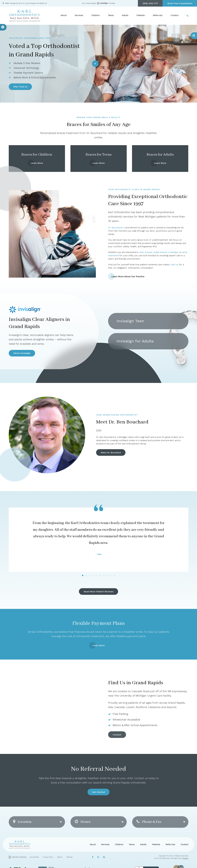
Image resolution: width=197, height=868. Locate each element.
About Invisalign (22, 353)
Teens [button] (111, 15)
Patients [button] (141, 15)
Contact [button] (175, 15)
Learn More (37, 163)
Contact (117, 735)
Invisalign (173, 252)
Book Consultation (194, 36)
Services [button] (79, 15)
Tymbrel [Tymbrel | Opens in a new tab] (185, 858)
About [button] (64, 15)
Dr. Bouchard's (116, 228)
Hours (83, 822)
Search (60, 857)
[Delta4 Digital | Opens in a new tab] (18, 857)
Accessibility (34, 857)
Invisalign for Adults (135, 341)
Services (105, 844)
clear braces (145, 252)
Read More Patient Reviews (99, 592)
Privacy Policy (48, 857)
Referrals (158, 15)
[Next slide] (95, 64)
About (93, 844)
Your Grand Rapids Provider (98, 3)
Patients (156, 844)
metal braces (160, 252)
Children (119, 844)
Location (22, 822)
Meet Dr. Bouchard (111, 453)
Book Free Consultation (180, 3)
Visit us (174, 265)
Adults (143, 844)
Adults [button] (125, 15)
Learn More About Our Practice (128, 276)
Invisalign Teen (130, 321)
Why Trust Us (20, 87)
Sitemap (69, 857)
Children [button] (95, 15)
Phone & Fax (149, 822)
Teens (132, 844)
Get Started (98, 792)
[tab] (83, 575)
